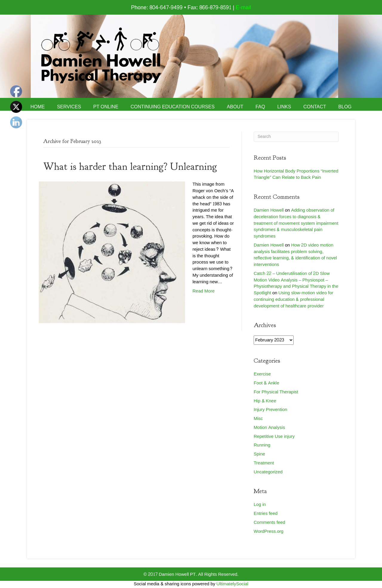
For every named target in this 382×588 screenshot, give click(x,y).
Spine (259, 454)
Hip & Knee (265, 401)
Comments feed (269, 522)
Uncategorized (268, 472)
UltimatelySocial (232, 584)
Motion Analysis (269, 428)
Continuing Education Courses (173, 107)
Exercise (262, 374)
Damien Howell (269, 210)
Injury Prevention (270, 410)
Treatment (264, 463)
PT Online (106, 107)
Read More (204, 291)
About (235, 107)
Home (38, 107)
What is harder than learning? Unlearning (130, 167)
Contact (315, 107)
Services (69, 107)
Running (262, 445)
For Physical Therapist (276, 392)
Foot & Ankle (267, 383)
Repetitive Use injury (274, 437)
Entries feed (266, 514)
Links (284, 107)
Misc (258, 419)
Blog (345, 107)
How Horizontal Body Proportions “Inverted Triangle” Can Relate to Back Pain (296, 174)
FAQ (260, 107)
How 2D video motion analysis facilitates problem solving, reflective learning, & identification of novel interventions (295, 255)
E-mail (243, 8)
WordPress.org (269, 531)
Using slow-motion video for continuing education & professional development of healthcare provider (294, 300)
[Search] (296, 137)
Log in (260, 505)
